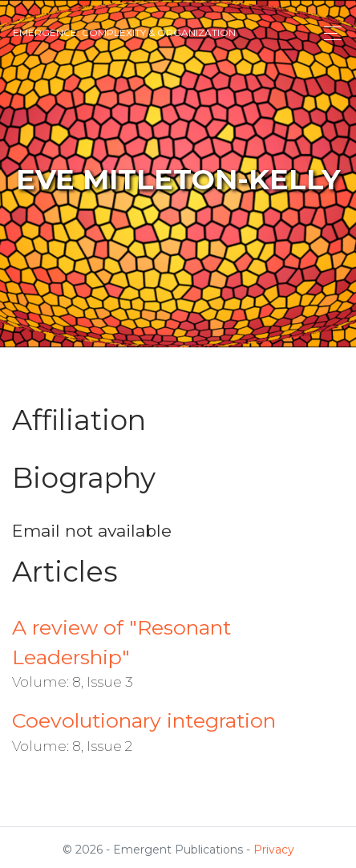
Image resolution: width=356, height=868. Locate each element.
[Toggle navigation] (328, 33)
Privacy (274, 850)
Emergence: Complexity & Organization (124, 32)
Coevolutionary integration (144, 720)
